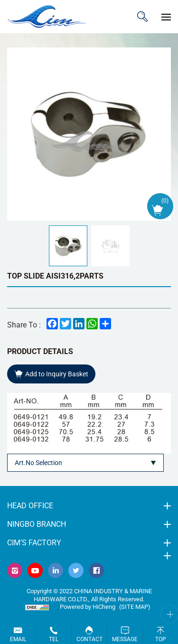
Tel (54, 639)
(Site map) (135, 607)
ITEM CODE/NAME (142, 17)
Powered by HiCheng (88, 607)
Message (125, 639)
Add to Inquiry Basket (57, 374)
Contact (89, 639)
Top (161, 639)
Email (18, 639)
